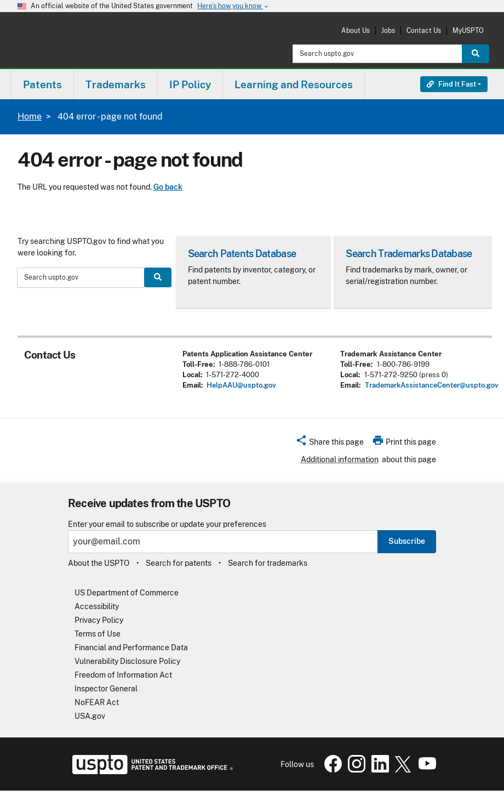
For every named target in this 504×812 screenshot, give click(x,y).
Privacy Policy (99, 620)
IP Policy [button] (190, 84)
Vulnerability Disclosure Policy (127, 661)
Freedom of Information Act (123, 675)
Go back (168, 187)
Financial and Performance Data (131, 648)
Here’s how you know (233, 6)
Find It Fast (451, 84)
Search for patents (179, 563)
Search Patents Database (242, 254)
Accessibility (97, 606)
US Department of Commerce (127, 593)
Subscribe (407, 541)
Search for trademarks (268, 563)
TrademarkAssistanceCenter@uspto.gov (432, 385)
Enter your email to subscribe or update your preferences (167, 524)
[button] (330, 444)
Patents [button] (42, 84)
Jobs (388, 30)
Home (30, 117)
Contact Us (424, 30)
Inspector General (106, 689)
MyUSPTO (468, 30)
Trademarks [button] (116, 84)
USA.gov (90, 716)
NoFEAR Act (97, 702)
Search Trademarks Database (409, 254)
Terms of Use (98, 634)
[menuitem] (42, 84)
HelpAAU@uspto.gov (241, 385)
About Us (356, 30)
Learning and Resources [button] (294, 84)
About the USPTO (99, 563)
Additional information (340, 459)
